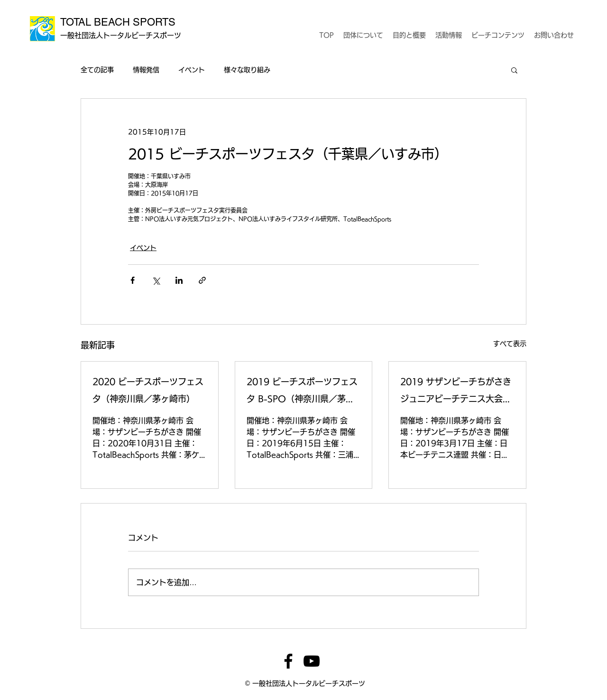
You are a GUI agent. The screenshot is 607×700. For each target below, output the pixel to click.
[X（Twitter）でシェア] (156, 280)
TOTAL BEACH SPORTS (118, 22)
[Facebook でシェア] (133, 280)
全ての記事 (97, 70)
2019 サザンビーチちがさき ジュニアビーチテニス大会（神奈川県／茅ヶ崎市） (456, 392)
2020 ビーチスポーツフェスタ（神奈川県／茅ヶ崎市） (148, 390)
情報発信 (146, 70)
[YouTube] (312, 661)
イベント (192, 70)
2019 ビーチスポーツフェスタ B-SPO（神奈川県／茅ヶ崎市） (302, 392)
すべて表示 (510, 344)
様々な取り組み (247, 70)
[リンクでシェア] (202, 280)
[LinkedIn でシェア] (179, 280)
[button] (514, 70)
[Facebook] (288, 661)
